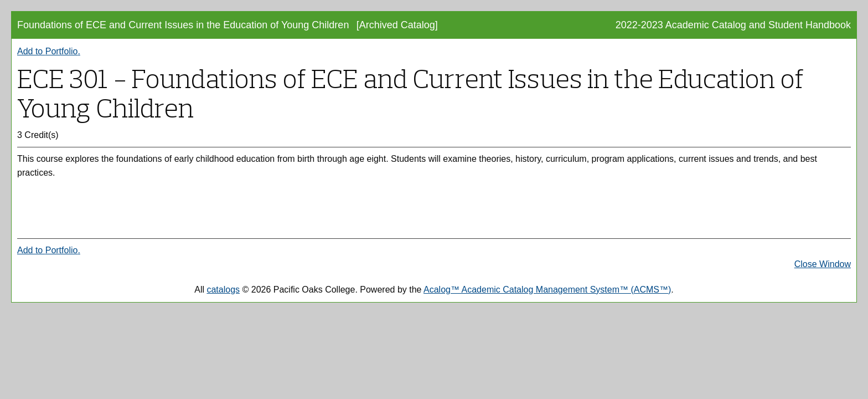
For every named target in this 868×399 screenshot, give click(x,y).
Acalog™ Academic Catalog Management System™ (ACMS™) (547, 290)
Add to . (49, 51)
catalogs (223, 290)
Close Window (823, 264)
